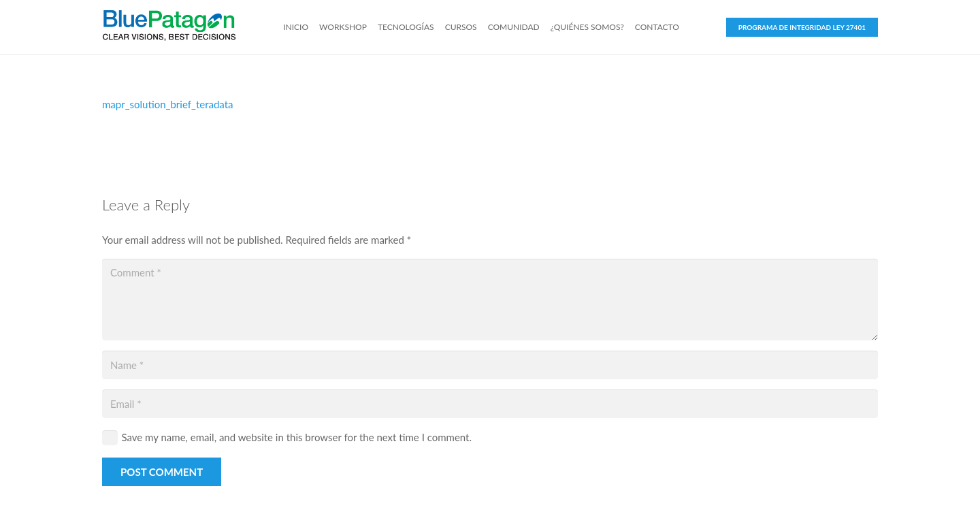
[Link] (169, 27)
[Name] (490, 365)
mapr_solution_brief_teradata (168, 104)
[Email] (490, 404)
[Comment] (490, 300)
